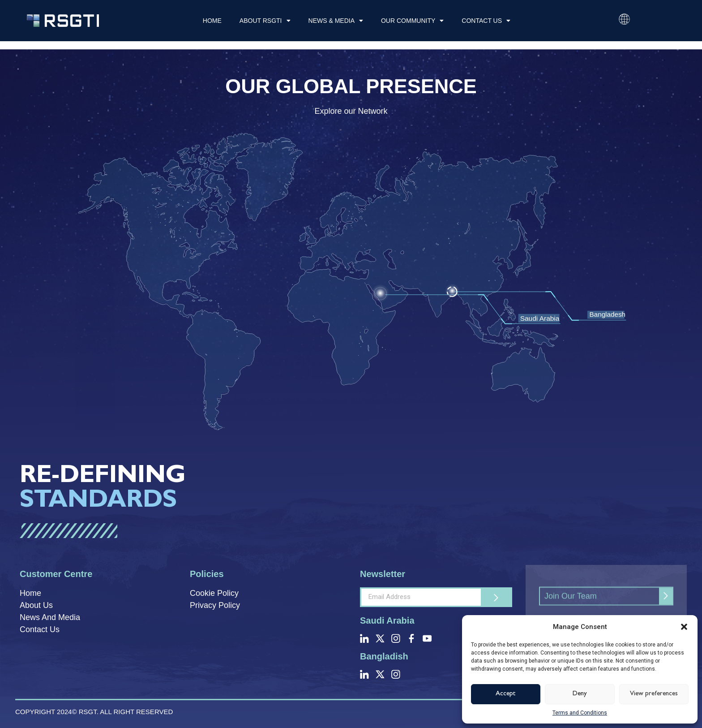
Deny (580, 694)
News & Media (336, 21)
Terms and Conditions (580, 713)
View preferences (654, 694)
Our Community (412, 21)
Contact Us (486, 21)
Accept (506, 694)
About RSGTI (265, 21)
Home (212, 21)
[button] (684, 627)
